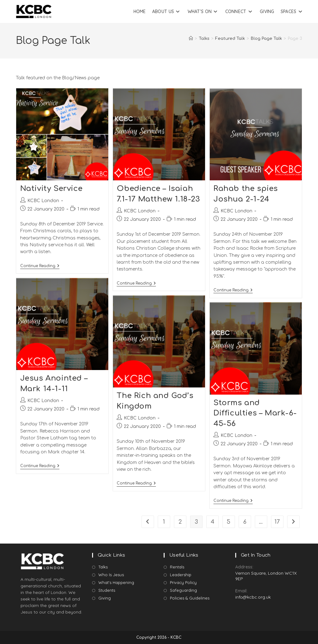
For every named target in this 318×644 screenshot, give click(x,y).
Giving (105, 598)
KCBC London (43, 201)
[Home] (191, 39)
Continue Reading (40, 266)
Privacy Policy (183, 582)
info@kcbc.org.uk (253, 597)
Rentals (177, 567)
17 (277, 522)
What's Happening (116, 582)
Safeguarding (183, 590)
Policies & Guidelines (190, 598)
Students (107, 590)
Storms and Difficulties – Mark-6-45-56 (255, 413)
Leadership (181, 575)
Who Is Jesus (111, 575)
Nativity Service (51, 189)
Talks (103, 567)
